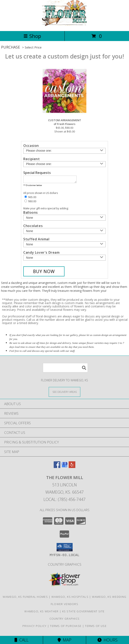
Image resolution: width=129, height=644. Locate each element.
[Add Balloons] (64, 219)
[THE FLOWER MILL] (64, 25)
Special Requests (37, 173)
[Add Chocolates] (64, 232)
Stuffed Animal (36, 240)
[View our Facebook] (57, 468)
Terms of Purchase (66, 627)
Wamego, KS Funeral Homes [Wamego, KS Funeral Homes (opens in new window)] (25, 598)
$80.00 (30, 203)
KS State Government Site (83, 613)
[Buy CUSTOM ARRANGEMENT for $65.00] (44, 273)
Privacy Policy (34, 627)
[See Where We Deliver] (64, 393)
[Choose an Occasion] (64, 151)
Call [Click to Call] (22, 640)
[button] (65, 548)
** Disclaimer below (33, 187)
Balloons (31, 214)
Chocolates (33, 227)
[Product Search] (65, 369)
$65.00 (30, 198)
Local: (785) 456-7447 (64, 501)
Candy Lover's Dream (41, 254)
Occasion (31, 146)
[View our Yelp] (72, 468)
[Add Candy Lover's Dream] (64, 259)
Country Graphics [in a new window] (65, 566)
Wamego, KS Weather (41, 613)
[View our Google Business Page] (64, 468)
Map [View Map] (64, 640)
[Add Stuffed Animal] (64, 246)
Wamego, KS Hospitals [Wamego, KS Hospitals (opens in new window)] (70, 598)
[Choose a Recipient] (64, 164)
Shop (32, 36)
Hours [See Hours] (107, 640)
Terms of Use (96, 627)
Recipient (32, 159)
